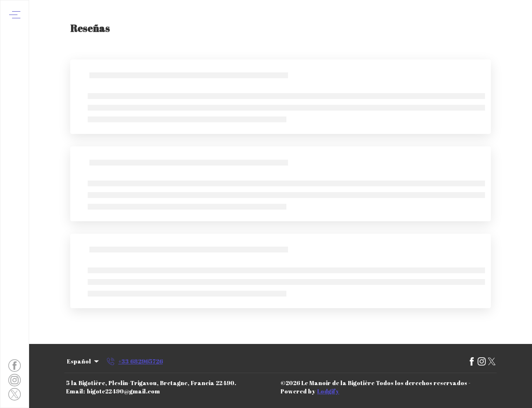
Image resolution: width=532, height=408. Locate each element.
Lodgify (328, 391)
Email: (75, 391)
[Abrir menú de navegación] (15, 15)
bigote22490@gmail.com (123, 391)
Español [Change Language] (84, 361)
